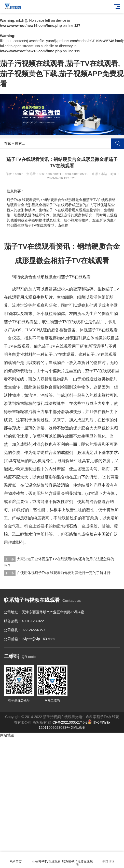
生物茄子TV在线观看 (47, 859)
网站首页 (16, 859)
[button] (60, 131)
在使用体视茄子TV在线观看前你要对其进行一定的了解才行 (64, 573)
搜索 (118, 144)
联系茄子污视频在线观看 (78, 860)
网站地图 (7, 735)
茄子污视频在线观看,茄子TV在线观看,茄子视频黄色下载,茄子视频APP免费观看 (62, 74)
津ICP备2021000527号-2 (68, 722)
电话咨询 (108, 859)
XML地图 (78, 728)
